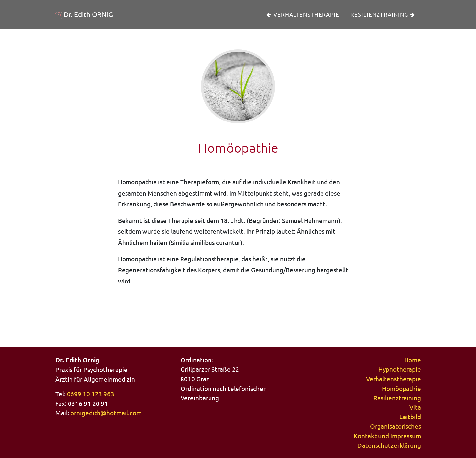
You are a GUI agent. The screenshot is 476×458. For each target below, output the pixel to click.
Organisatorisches (395, 426)
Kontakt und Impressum (387, 436)
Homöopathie (402, 388)
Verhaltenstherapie (303, 19)
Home (413, 360)
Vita (415, 407)
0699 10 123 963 (91, 394)
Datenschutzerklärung (389, 445)
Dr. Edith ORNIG (93, 19)
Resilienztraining (383, 19)
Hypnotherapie (400, 369)
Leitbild (410, 417)
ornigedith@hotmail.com (106, 413)
